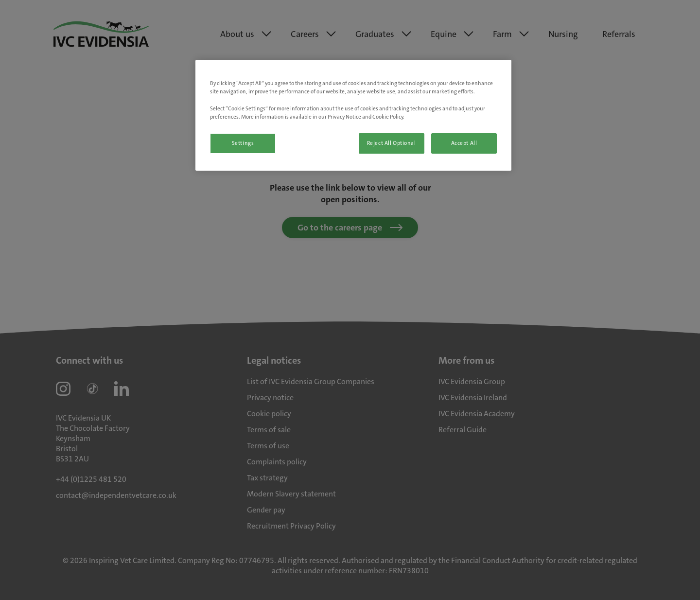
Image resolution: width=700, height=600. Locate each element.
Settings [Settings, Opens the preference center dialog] (243, 143)
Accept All (464, 143)
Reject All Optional (392, 143)
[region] (353, 115)
